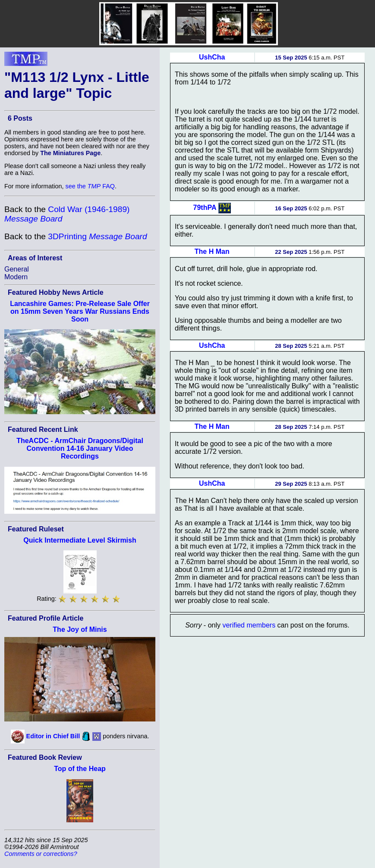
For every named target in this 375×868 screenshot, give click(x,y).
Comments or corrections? (41, 854)
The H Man (212, 251)
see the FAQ (90, 186)
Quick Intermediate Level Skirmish (80, 540)
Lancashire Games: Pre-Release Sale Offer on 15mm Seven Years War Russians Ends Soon (80, 311)
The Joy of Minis (80, 629)
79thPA (205, 208)
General (17, 269)
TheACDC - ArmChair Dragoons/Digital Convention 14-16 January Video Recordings (80, 448)
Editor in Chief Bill (53, 736)
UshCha (212, 57)
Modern (16, 277)
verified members (249, 625)
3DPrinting (97, 236)
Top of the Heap (80, 769)
